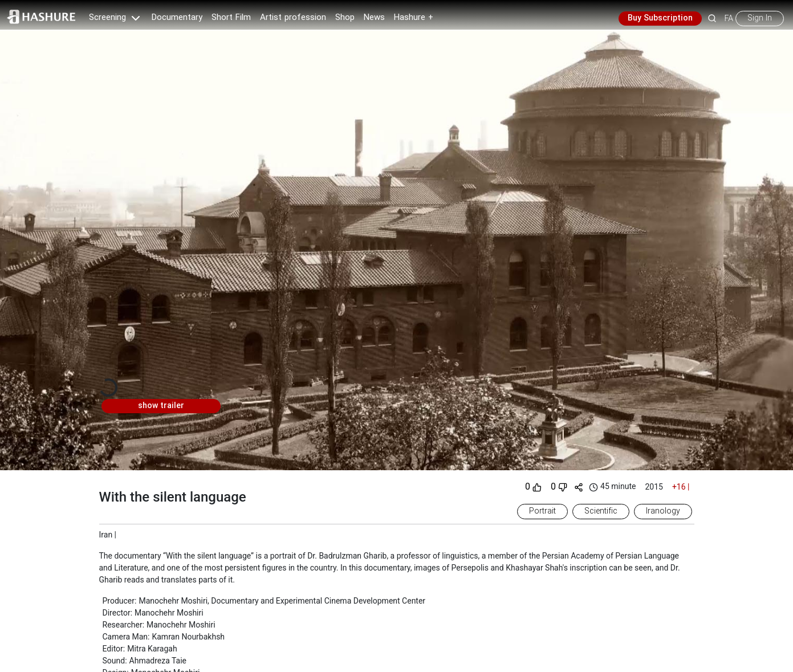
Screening (116, 18)
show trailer (161, 406)
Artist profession (293, 18)
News (374, 18)
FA (729, 18)
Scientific (601, 511)
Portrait (542, 511)
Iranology (663, 511)
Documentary (177, 18)
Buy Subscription (660, 18)
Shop (345, 18)
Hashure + (414, 18)
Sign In (760, 18)
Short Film (231, 18)
